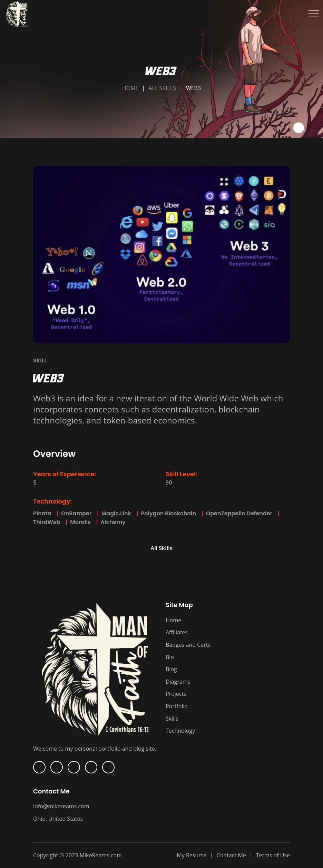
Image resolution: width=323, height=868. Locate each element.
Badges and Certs (188, 645)
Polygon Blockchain (165, 513)
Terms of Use (273, 855)
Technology (180, 731)
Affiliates (177, 632)
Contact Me (231, 855)
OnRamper (73, 513)
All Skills (162, 88)
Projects (176, 694)
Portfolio (177, 706)
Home (130, 88)
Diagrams (178, 682)
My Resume (192, 855)
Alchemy (110, 522)
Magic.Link (113, 513)
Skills (172, 719)
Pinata (42, 513)
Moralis (77, 522)
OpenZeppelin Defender (236, 513)
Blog (171, 669)
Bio (170, 657)
